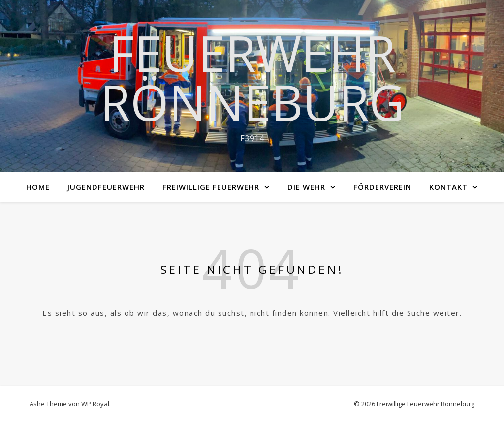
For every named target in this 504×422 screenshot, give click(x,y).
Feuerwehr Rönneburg (252, 77)
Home (38, 187)
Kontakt (448, 187)
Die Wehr (306, 187)
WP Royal (95, 404)
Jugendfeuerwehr (106, 187)
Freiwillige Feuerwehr (211, 187)
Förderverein (382, 187)
